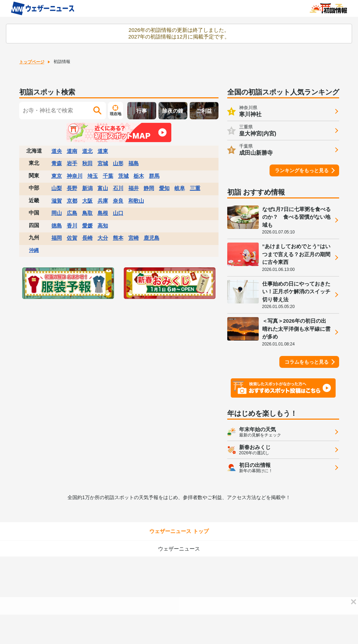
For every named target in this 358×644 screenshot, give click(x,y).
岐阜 (180, 188)
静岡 (149, 188)
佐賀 (72, 238)
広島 (72, 213)
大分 (103, 238)
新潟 (87, 188)
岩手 (72, 163)
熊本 (118, 238)
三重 (195, 188)
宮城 (103, 163)
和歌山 (136, 201)
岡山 (57, 213)
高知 (103, 226)
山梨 (57, 188)
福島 (134, 163)
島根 (103, 213)
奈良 (118, 201)
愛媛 (87, 226)
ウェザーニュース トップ (179, 531)
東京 (57, 176)
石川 (118, 188)
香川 (72, 226)
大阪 (87, 201)
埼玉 (93, 176)
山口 (118, 213)
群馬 (154, 176)
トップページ (32, 62)
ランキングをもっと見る (302, 170)
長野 (72, 188)
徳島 (57, 226)
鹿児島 (152, 238)
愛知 (164, 188)
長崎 (87, 238)
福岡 (57, 238)
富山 (103, 188)
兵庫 (103, 201)
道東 (103, 151)
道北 (87, 151)
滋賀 (57, 201)
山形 (118, 163)
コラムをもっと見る (307, 362)
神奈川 (75, 176)
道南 (72, 151)
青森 (57, 163)
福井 (134, 188)
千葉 (108, 176)
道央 (57, 151)
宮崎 (134, 238)
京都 (72, 201)
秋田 (87, 163)
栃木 (139, 176)
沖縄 (34, 250)
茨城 (123, 176)
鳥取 (87, 213)
